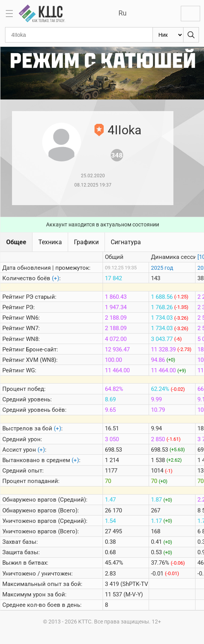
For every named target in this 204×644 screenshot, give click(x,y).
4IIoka (124, 130)
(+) (56, 278)
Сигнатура (126, 242)
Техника (50, 242)
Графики (86, 242)
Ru (123, 13)
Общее (16, 242)
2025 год (162, 268)
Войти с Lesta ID (190, 14)
